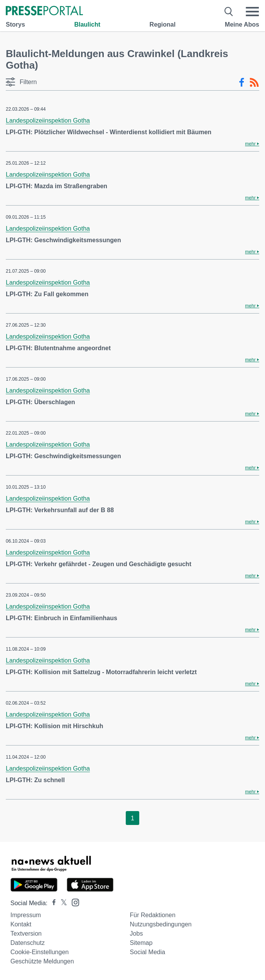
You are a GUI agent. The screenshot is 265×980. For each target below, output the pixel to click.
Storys (15, 24)
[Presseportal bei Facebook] (52, 903)
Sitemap (141, 943)
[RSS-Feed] (254, 83)
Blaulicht (87, 24)
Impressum (26, 915)
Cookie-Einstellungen (40, 952)
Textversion (26, 934)
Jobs (137, 934)
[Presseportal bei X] (62, 903)
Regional (163, 24)
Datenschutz (28, 943)
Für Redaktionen (153, 915)
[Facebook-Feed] (242, 83)
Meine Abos (242, 24)
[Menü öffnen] (252, 12)
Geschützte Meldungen (42, 961)
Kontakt (21, 924)
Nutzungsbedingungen (161, 924)
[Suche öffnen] (229, 12)
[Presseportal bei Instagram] (73, 902)
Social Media (148, 952)
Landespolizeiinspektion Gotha (48, 121)
